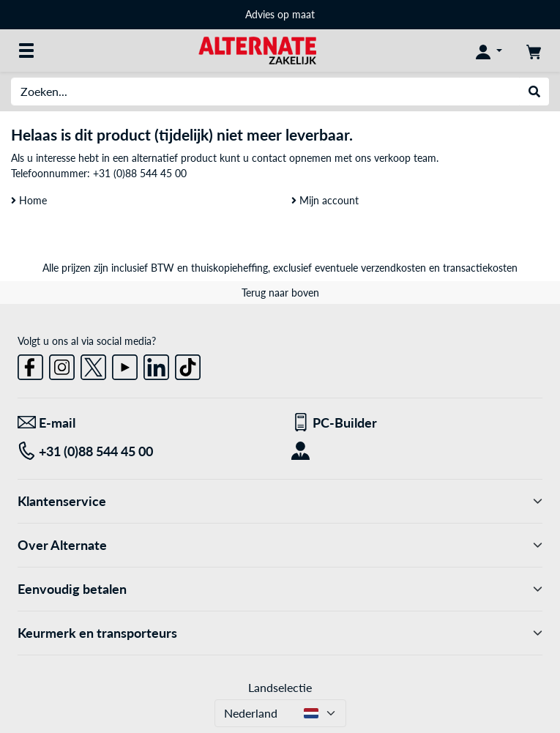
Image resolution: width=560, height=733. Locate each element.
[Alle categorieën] (26, 51)
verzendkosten (393, 268)
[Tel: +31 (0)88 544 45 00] (143, 451)
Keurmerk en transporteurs (280, 633)
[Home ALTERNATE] (257, 49)
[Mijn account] (489, 51)
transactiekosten (480, 268)
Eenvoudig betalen (280, 589)
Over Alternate (280, 545)
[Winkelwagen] (534, 51)
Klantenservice (280, 501)
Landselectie (280, 687)
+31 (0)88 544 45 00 (140, 173)
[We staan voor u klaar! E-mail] (143, 423)
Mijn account (325, 200)
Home (29, 200)
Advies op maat (280, 14)
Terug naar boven (280, 293)
